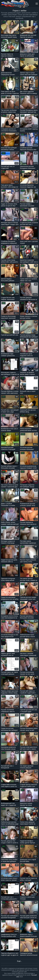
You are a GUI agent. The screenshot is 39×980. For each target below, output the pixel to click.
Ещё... (19, 961)
